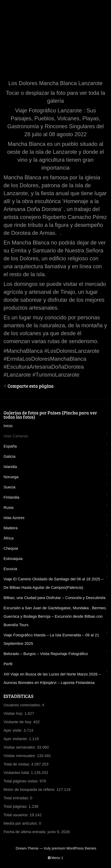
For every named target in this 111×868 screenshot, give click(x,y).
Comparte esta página (31, 386)
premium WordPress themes (74, 848)
